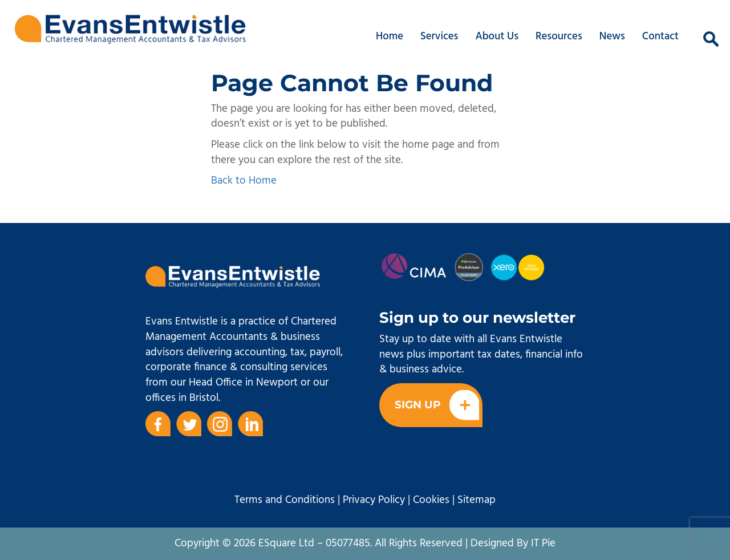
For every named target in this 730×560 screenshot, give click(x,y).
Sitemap (476, 500)
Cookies (431, 500)
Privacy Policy (374, 500)
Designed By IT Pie (513, 543)
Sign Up (437, 405)
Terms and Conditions (285, 500)
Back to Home (244, 181)
